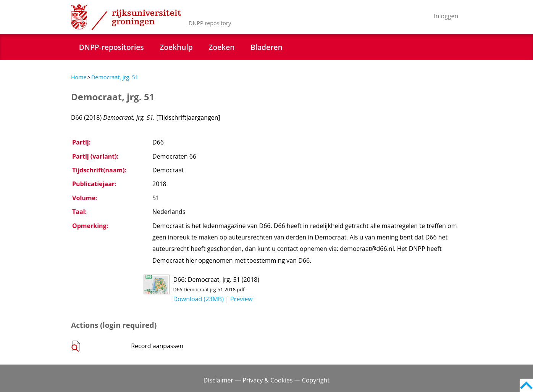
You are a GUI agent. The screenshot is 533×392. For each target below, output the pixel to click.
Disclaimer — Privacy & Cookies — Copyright (266, 380)
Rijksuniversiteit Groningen (126, 17)
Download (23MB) (199, 299)
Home (79, 77)
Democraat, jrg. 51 (115, 77)
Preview (241, 299)
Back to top (526, 385)
